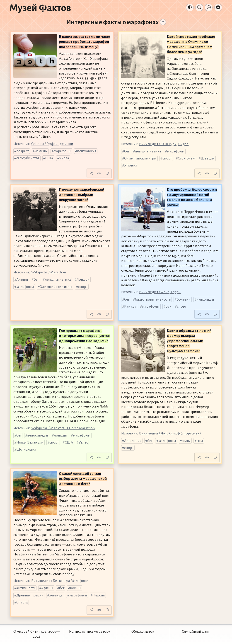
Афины (47, 588)
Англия (22, 280)
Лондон (83, 280)
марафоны (63, 151)
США (49, 158)
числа (64, 158)
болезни (184, 299)
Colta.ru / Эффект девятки (52, 144)
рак (168, 306)
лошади (61, 435)
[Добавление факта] (209, 7)
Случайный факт (196, 632)
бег (127, 151)
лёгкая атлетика (148, 151)
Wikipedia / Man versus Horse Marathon (63, 428)
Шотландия (26, 449)
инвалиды (205, 299)
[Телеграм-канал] (218, 7)
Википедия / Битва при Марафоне (60, 581)
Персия (99, 595)
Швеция (208, 158)
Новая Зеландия (30, 442)
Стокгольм (186, 158)
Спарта (22, 602)
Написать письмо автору (90, 632)
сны (200, 441)
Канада (130, 306)
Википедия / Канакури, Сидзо (164, 144)
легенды (56, 595)
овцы (186, 441)
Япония (131, 165)
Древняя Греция (30, 595)
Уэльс (83, 442)
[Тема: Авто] (190, 7)
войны (76, 588)
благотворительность (153, 299)
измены (41, 151)
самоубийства (28, 158)
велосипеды (38, 435)
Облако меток (143, 632)
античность (26, 588)
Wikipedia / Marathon (49, 272)
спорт (167, 158)
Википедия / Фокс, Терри (160, 292)
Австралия (133, 441)
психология (87, 151)
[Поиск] (199, 7)
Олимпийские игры (140, 158)
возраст (23, 151)
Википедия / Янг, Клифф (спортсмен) (170, 433)
